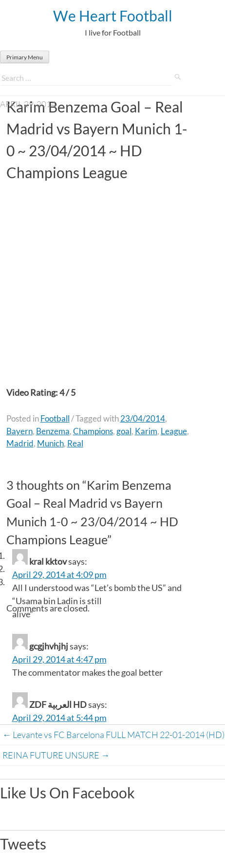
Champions (93, 431)
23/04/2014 (143, 418)
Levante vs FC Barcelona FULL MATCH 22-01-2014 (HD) (113, 735)
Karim (146, 431)
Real (75, 443)
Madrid (20, 443)
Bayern (19, 431)
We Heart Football (113, 16)
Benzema (53, 431)
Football (55, 418)
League (174, 431)
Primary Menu (25, 57)
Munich (50, 443)
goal (124, 431)
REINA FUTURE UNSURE (56, 755)
